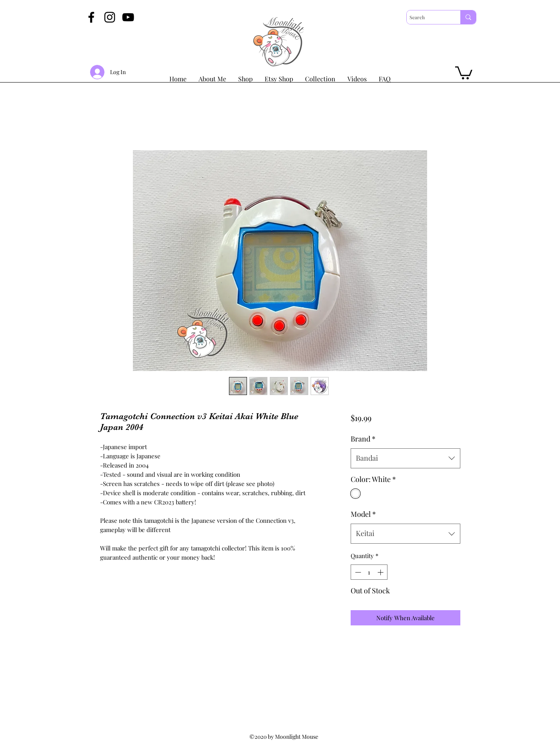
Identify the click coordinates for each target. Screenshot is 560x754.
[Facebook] (91, 17)
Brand (363, 439)
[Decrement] (357, 572)
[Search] (427, 17)
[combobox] (405, 458)
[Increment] (381, 572)
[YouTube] (128, 17)
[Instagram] (110, 17)
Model (363, 514)
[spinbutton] (369, 572)
